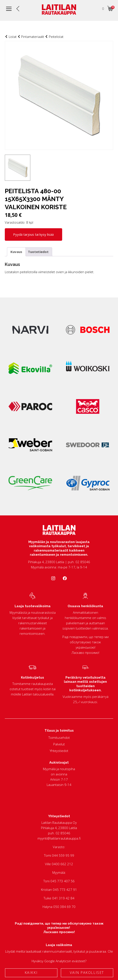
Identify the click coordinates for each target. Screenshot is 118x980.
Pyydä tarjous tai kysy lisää (33, 234)
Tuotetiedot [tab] (38, 252)
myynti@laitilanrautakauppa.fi (59, 838)
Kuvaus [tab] (16, 252)
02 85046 (63, 833)
